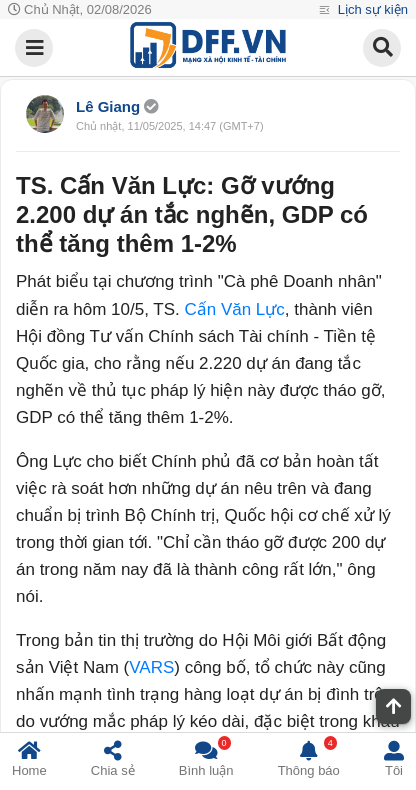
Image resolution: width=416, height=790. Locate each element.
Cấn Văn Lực (234, 309)
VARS (151, 667)
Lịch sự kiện (371, 9)
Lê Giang (110, 106)
